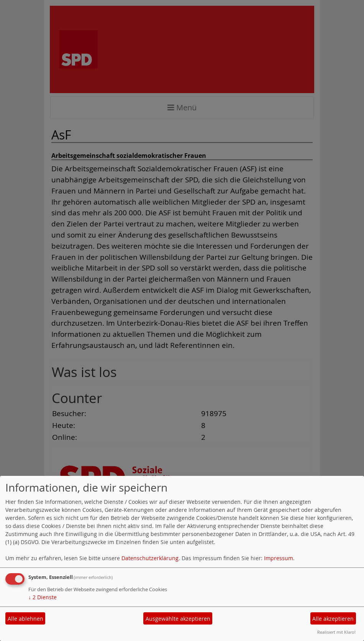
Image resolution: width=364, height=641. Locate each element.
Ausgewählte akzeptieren (178, 619)
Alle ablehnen (25, 619)
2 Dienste (43, 597)
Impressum (279, 558)
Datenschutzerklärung (150, 558)
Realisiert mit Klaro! (336, 632)
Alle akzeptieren (333, 619)
